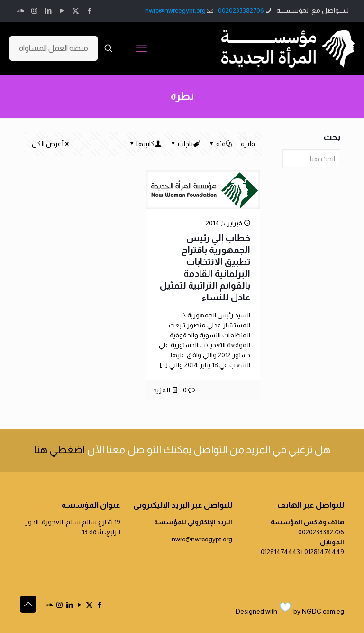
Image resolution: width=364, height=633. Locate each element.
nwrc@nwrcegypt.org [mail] (175, 10)
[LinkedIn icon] (48, 11)
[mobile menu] (142, 48)
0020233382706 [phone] (241, 10)
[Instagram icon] (34, 11)
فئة (220, 144)
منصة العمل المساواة (54, 48)
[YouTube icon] (62, 11)
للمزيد (162, 390)
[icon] (21, 11)
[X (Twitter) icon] (76, 11)
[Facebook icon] (89, 11)
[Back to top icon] (28, 604)
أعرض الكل (51, 144)
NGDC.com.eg (323, 611)
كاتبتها (145, 144)
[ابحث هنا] (311, 159)
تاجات (185, 144)
